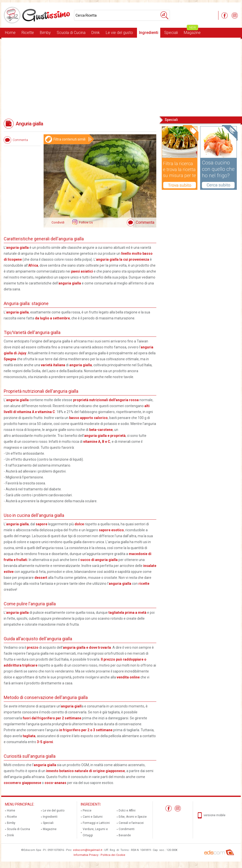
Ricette (28, 33)
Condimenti (127, 829)
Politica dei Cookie (113, 855)
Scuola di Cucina (71, 33)
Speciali (171, 33)
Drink (96, 33)
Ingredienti (149, 33)
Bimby (45, 33)
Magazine (192, 31)
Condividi (58, 223)
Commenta (145, 222)
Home (10, 33)
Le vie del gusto (119, 33)
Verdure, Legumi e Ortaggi (95, 832)
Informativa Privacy (86, 855)
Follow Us (86, 223)
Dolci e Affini (127, 811)
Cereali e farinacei (131, 823)
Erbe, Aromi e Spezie (133, 817)
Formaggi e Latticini (96, 823)
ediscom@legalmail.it (88, 850)
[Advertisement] (121, 77)
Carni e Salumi (93, 817)
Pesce (87, 811)
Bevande (125, 835)
